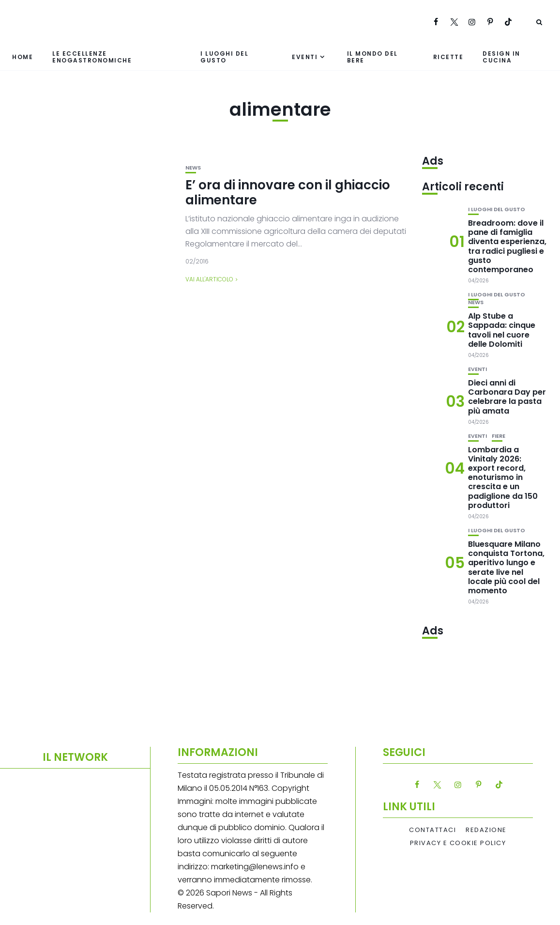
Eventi (305, 57)
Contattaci (432, 830)
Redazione (486, 830)
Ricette (448, 57)
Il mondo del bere (372, 57)
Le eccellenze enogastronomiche (92, 57)
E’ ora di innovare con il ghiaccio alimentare (288, 193)
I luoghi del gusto (224, 57)
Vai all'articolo (209, 279)
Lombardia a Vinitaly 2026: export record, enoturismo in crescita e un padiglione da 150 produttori (503, 478)
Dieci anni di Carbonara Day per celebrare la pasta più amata (507, 397)
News (193, 168)
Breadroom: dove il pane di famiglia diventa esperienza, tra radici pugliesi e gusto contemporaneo (507, 246)
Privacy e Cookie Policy (458, 843)
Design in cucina (501, 57)
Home (23, 57)
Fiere (499, 436)
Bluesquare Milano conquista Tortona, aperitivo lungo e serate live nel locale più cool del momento (506, 567)
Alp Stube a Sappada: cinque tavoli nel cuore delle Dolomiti (502, 330)
